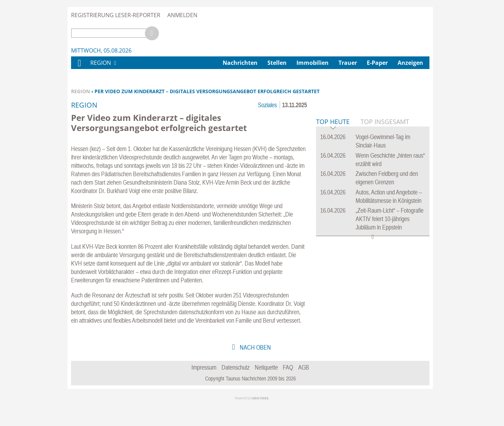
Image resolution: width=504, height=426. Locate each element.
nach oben (255, 367)
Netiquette (266, 387)
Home (79, 67)
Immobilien (313, 63)
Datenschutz (236, 387)
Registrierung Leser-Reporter (116, 15)
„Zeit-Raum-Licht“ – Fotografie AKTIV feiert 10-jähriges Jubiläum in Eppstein (390, 326)
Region (80, 91)
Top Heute (333, 229)
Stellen (277, 63)
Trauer (348, 63)
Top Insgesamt (385, 229)
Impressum (204, 387)
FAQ (288, 387)
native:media (260, 418)
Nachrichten (240, 63)
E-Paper (377, 63)
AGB (304, 387)
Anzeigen (410, 63)
